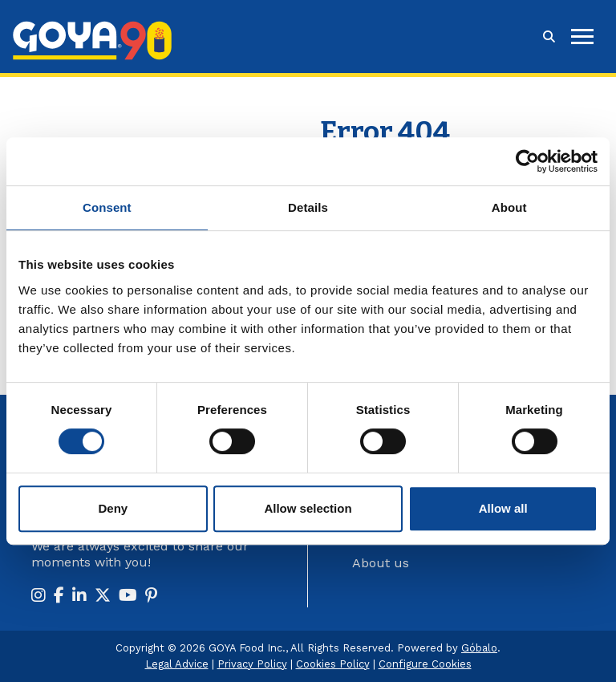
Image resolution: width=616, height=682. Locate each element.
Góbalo (479, 648)
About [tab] (509, 207)
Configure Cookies (425, 664)
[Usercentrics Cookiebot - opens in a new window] (527, 161)
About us (381, 563)
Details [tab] (308, 207)
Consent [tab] (107, 207)
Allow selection (308, 508)
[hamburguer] (582, 37)
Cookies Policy (333, 664)
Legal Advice (177, 664)
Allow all (503, 508)
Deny (113, 508)
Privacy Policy (252, 664)
